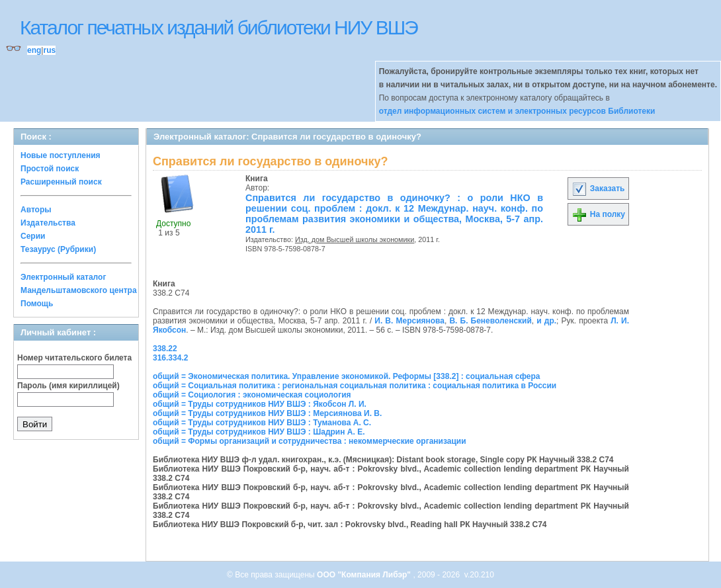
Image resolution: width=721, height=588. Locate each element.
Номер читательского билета (74, 358)
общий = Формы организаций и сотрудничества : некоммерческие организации (310, 441)
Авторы (36, 210)
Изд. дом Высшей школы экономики (355, 239)
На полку (598, 214)
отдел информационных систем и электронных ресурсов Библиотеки (517, 111)
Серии (33, 236)
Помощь (37, 304)
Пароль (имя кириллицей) (68, 386)
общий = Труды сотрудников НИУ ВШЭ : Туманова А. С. (262, 423)
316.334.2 (170, 358)
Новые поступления (61, 155)
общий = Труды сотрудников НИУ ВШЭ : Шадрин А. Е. (259, 432)
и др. (546, 321)
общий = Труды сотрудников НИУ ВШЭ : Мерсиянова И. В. (267, 413)
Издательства (48, 223)
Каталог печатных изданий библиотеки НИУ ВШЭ (219, 27)
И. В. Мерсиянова (409, 321)
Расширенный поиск (61, 182)
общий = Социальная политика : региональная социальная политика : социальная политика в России (355, 386)
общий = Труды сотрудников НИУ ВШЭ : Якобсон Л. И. (260, 404)
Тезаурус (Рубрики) (58, 249)
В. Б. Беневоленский (490, 321)
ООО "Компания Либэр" (365, 575)
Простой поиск (50, 169)
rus (49, 50)
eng (34, 50)
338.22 (165, 349)
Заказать (598, 189)
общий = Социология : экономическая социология (252, 395)
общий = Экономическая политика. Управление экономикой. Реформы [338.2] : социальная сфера (346, 376)
